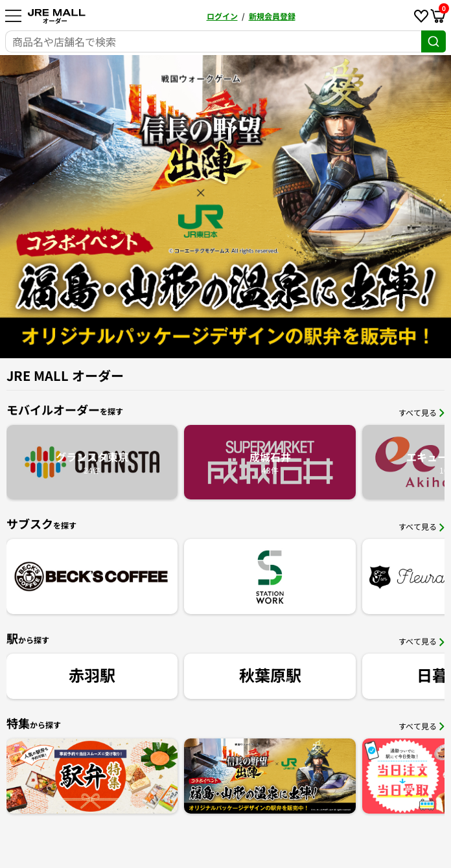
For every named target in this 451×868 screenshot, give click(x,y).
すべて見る (422, 412)
